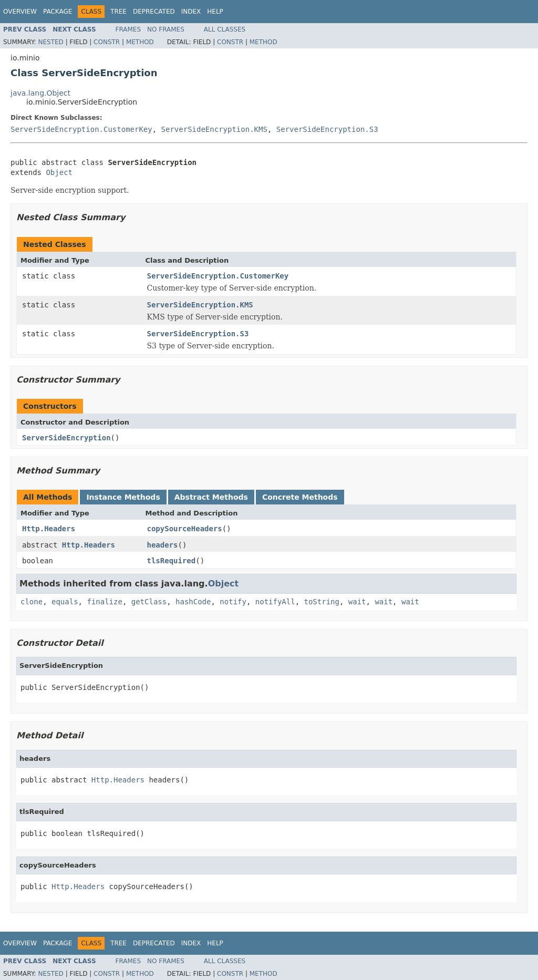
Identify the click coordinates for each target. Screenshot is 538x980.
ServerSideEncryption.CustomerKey (81, 129)
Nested (50, 42)
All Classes (225, 29)
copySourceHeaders (185, 529)
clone (32, 602)
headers (163, 545)
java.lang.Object (40, 93)
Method (140, 42)
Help (215, 12)
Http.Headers (49, 529)
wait (357, 602)
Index (191, 12)
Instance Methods (123, 497)
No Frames (166, 29)
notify (233, 602)
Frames (128, 29)
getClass (149, 602)
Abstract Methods (211, 497)
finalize (104, 602)
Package (58, 12)
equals (65, 602)
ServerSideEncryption (66, 438)
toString (322, 602)
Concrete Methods (300, 497)
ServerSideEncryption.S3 (327, 129)
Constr (107, 42)
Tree (118, 12)
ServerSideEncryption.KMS (214, 129)
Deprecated (154, 12)
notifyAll (275, 602)
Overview (20, 12)
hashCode (193, 602)
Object (59, 172)
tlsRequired (172, 561)
